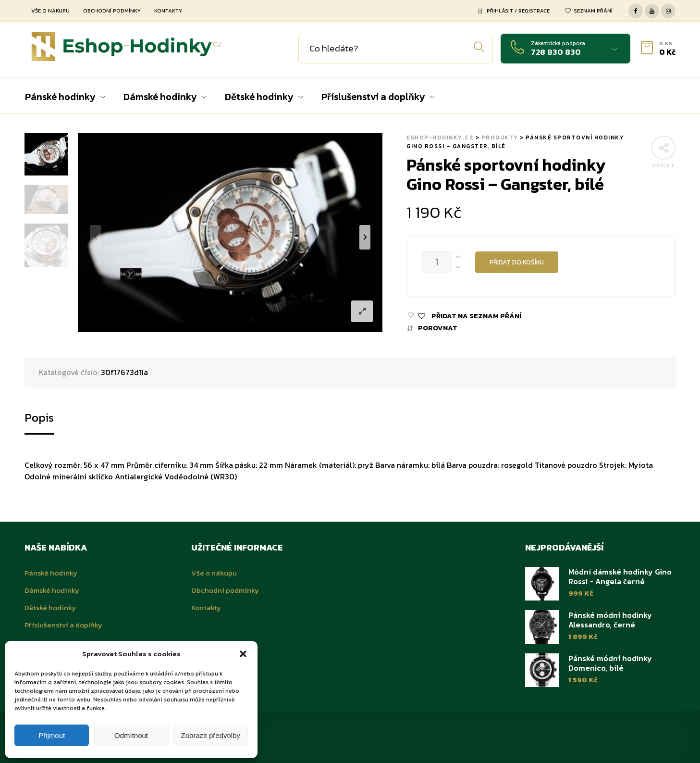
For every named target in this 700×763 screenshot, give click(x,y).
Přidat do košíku (517, 262)
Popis (39, 418)
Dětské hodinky (50, 607)
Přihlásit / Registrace (518, 11)
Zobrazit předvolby (211, 735)
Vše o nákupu (50, 11)
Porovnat (438, 328)
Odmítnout (131, 735)
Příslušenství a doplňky (63, 625)
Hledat (479, 47)
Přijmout (52, 735)
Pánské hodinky (51, 573)
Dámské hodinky (52, 590)
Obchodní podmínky (112, 11)
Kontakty (168, 11)
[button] (243, 654)
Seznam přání (593, 11)
